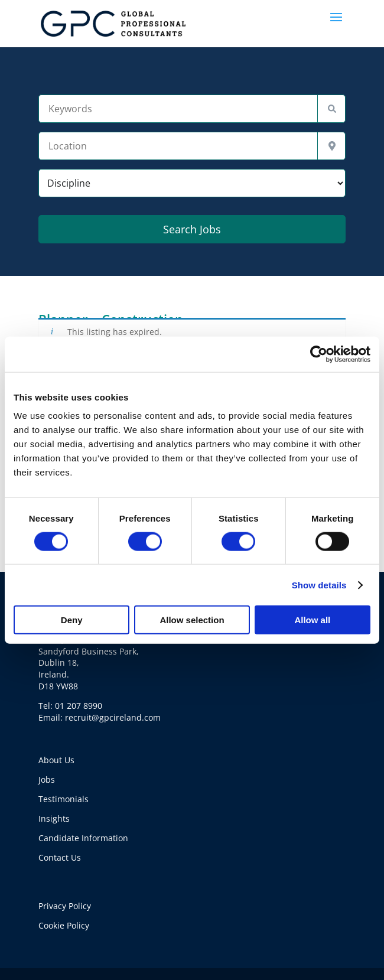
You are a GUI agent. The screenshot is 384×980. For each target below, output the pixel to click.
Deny (72, 620)
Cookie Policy (64, 925)
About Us (56, 760)
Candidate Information (83, 838)
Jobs (47, 779)
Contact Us (60, 857)
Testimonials (64, 799)
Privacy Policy (65, 906)
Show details (319, 585)
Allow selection (192, 620)
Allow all (312, 620)
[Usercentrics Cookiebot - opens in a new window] (319, 354)
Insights (54, 818)
